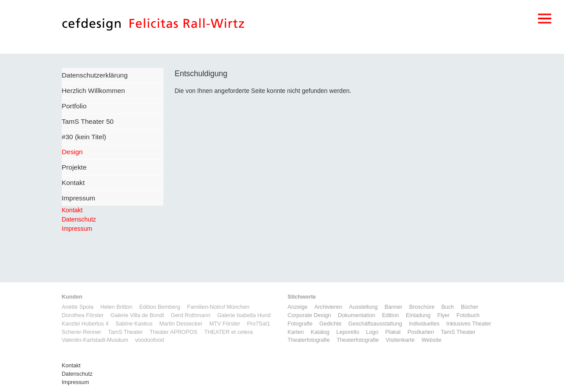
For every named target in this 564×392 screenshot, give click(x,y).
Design (72, 152)
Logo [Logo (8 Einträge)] (372, 332)
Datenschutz (79, 219)
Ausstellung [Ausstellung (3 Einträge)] (363, 307)
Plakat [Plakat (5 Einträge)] (393, 332)
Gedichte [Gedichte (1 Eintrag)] (330, 324)
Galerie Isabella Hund (244, 315)
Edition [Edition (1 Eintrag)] (391, 315)
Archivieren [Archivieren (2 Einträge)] (328, 307)
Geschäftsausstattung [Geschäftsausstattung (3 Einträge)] (375, 324)
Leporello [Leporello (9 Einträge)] (348, 332)
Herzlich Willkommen (93, 91)
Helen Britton (117, 307)
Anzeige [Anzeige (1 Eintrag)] (298, 307)
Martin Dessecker (181, 324)
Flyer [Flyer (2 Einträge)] (443, 315)
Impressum (78, 198)
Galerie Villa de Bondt (137, 315)
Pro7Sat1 (258, 324)
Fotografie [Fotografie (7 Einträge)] (300, 324)
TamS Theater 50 (88, 121)
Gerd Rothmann (191, 315)
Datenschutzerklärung (95, 75)
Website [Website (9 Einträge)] (431, 340)
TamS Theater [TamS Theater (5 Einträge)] (458, 332)
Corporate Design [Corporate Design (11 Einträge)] (310, 315)
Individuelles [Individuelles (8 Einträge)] (424, 324)
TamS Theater (125, 332)
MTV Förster (225, 324)
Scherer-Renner (82, 332)
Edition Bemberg (160, 307)
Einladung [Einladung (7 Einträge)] (418, 315)
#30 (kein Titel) (84, 137)
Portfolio (74, 106)
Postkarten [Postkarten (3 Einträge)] (421, 332)
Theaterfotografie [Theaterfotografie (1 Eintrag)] (309, 340)
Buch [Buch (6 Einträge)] (448, 307)
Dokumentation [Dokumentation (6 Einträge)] (357, 315)
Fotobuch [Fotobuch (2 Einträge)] (468, 315)
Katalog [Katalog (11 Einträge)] (320, 332)
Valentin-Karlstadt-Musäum (95, 340)
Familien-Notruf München (218, 307)
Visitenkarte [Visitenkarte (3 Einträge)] (400, 340)
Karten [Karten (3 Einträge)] (296, 332)
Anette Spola (78, 307)
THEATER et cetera (228, 332)
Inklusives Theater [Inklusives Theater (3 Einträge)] (469, 324)
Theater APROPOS (173, 332)
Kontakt (73, 183)
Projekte (74, 167)
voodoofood (149, 340)
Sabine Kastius (134, 324)
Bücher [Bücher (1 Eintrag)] (470, 307)
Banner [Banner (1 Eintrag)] (394, 307)
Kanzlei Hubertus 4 (85, 324)
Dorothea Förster (83, 315)
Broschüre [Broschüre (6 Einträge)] (422, 307)
